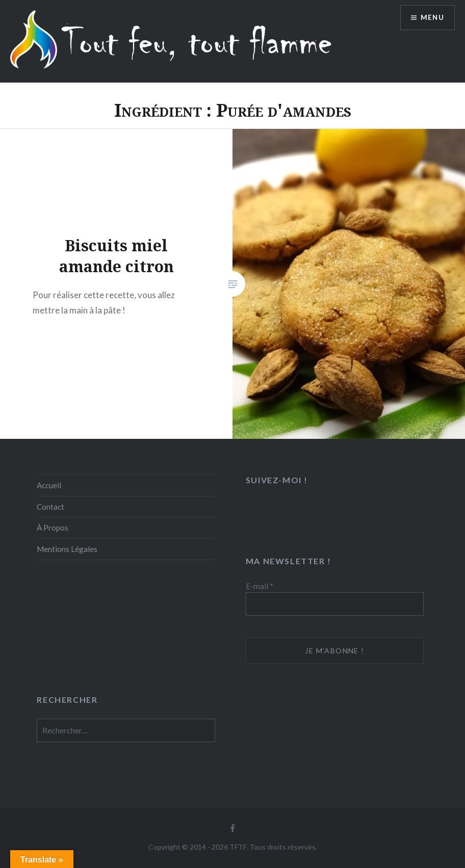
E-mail (260, 586)
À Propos (53, 528)
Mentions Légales (67, 549)
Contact (50, 507)
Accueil (49, 485)
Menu (431, 18)
